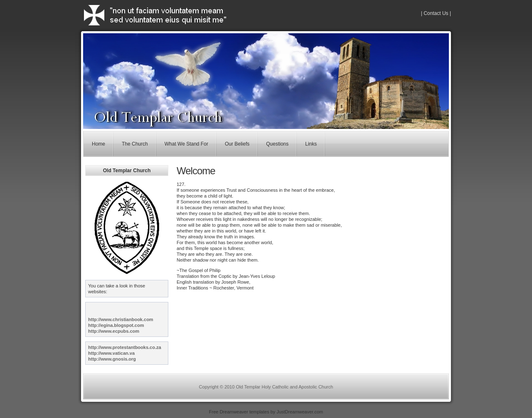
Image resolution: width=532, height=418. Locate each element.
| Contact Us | (436, 13)
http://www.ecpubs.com (114, 331)
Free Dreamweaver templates (239, 412)
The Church (135, 144)
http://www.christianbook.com (121, 319)
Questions (277, 144)
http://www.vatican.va (111, 353)
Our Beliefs (237, 144)
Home (99, 144)
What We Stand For (186, 144)
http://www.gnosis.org (112, 359)
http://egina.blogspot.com (116, 325)
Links (311, 144)
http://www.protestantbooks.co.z (123, 347)
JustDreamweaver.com (300, 412)
